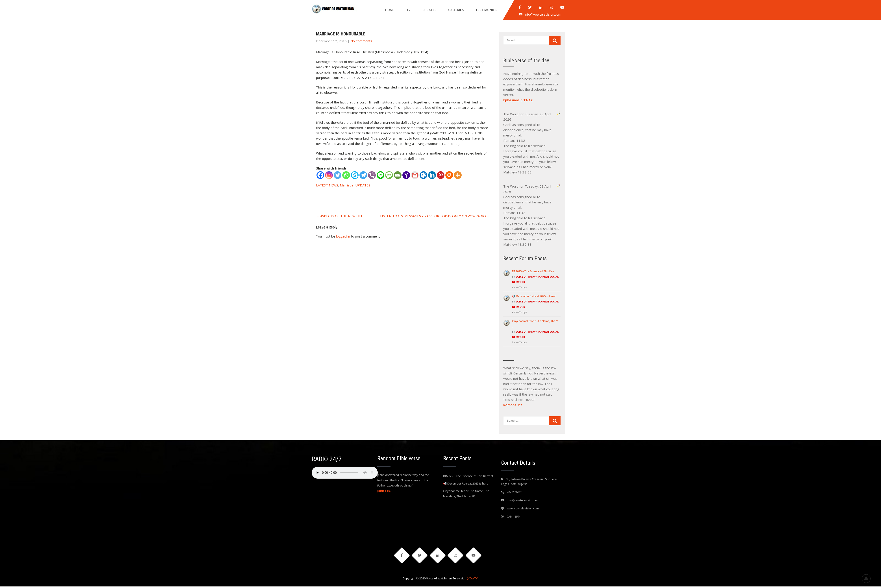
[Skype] (355, 175)
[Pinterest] (441, 175)
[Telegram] (363, 175)
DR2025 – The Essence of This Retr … (535, 271)
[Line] (380, 175)
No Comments (361, 41)
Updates (429, 10)
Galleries (456, 10)
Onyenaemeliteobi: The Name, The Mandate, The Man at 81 (466, 494)
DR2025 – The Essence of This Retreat (468, 476)
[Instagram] (329, 175)
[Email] (398, 175)
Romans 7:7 (513, 405)
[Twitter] (338, 175)
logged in (343, 236)
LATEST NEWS (327, 185)
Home (390, 10)
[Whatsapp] (346, 175)
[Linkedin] (432, 175)
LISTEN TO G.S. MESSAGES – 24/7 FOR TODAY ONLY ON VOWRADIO (435, 216)
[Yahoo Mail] (406, 175)
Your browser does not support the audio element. (345, 473)
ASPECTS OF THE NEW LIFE (340, 216)
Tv (408, 10)
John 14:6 (384, 491)
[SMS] (389, 175)
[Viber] (372, 175)
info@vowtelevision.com (543, 14)
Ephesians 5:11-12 (518, 100)
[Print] (449, 175)
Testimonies (486, 10)
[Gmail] (415, 175)
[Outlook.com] (423, 175)
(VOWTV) (473, 580)
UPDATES (363, 185)
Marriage (347, 185)
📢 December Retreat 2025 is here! (534, 296)
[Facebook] (320, 175)
